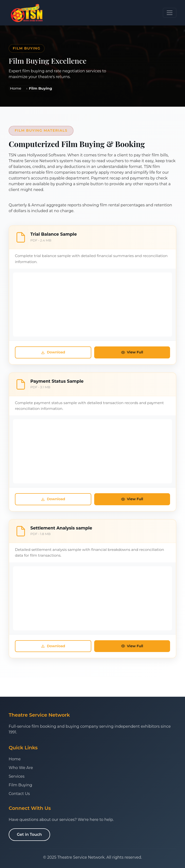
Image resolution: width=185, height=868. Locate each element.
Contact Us (19, 794)
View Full (132, 352)
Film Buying (20, 785)
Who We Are (21, 768)
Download (53, 352)
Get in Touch (29, 834)
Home (16, 88)
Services (17, 776)
